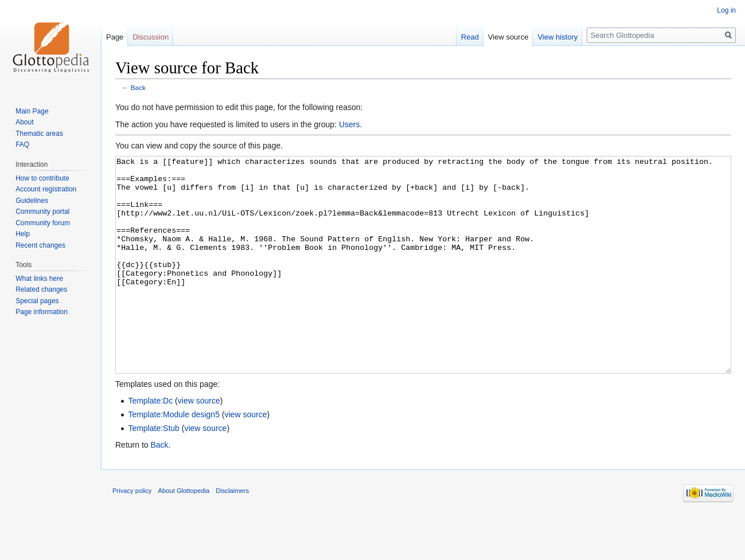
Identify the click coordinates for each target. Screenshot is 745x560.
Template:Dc (150, 444)
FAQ (22, 144)
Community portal (42, 212)
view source (199, 444)
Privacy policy (132, 534)
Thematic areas (39, 134)
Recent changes (40, 245)
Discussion (151, 37)
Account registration (46, 189)
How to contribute (42, 178)
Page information (42, 312)
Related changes (41, 289)
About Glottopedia (184, 534)
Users (350, 124)
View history (557, 37)
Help (23, 234)
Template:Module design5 (174, 457)
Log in (726, 10)
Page (115, 37)
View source (508, 37)
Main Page (32, 111)
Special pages (37, 301)
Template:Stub (154, 471)
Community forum (43, 223)
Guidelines (32, 201)
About (24, 122)
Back (138, 87)
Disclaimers (232, 534)
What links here (39, 279)
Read (470, 37)
